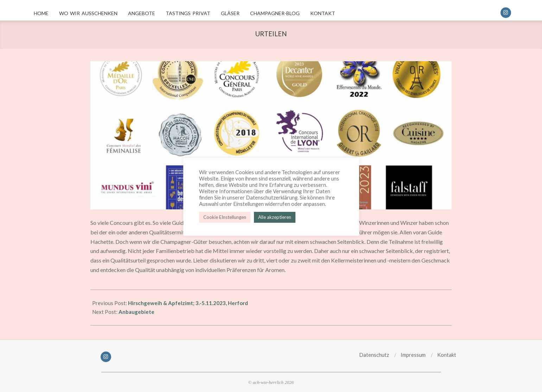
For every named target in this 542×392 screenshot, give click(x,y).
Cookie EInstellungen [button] (225, 217)
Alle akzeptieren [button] (275, 217)
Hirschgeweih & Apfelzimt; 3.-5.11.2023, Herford (188, 303)
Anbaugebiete (136, 312)
